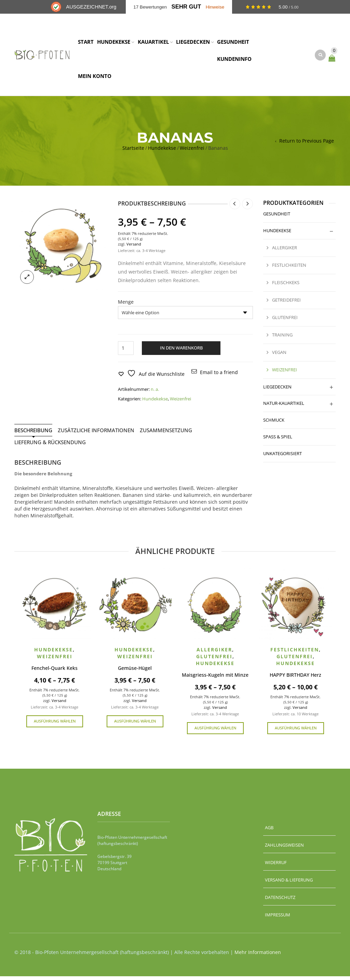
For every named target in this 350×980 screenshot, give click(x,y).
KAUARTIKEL (153, 44)
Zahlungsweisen (284, 849)
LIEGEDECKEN (193, 44)
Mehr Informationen (258, 956)
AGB (269, 831)
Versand (134, 248)
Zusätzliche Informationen (96, 434)
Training (282, 339)
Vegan (279, 356)
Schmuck (274, 424)
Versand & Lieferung (289, 884)
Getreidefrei (286, 304)
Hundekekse (162, 152)
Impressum (278, 918)
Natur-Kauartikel (284, 407)
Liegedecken (277, 390)
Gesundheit (277, 218)
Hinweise (215, 7)
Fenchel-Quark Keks (55, 672)
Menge (126, 306)
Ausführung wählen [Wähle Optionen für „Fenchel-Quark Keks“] (55, 725)
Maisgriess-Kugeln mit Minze (215, 679)
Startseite (133, 152)
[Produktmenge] (126, 352)
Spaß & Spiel (278, 441)
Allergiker (285, 252)
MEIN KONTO (95, 78)
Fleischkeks (286, 286)
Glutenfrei (285, 321)
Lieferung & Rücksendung (50, 446)
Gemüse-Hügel (135, 672)
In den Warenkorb (181, 352)
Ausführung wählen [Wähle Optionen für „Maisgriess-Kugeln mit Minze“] (215, 732)
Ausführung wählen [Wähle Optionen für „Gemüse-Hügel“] (135, 725)
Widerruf (276, 866)
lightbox (27, 281)
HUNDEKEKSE (114, 44)
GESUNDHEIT (233, 44)
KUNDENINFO (234, 61)
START (86, 44)
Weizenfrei (192, 152)
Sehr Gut (186, 7)
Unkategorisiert (282, 457)
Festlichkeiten (289, 269)
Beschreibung (33, 434)
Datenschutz (280, 901)
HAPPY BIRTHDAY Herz (295, 679)
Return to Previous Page (307, 145)
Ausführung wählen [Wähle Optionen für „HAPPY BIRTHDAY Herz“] (296, 732)
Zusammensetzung (166, 434)
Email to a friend (219, 376)
